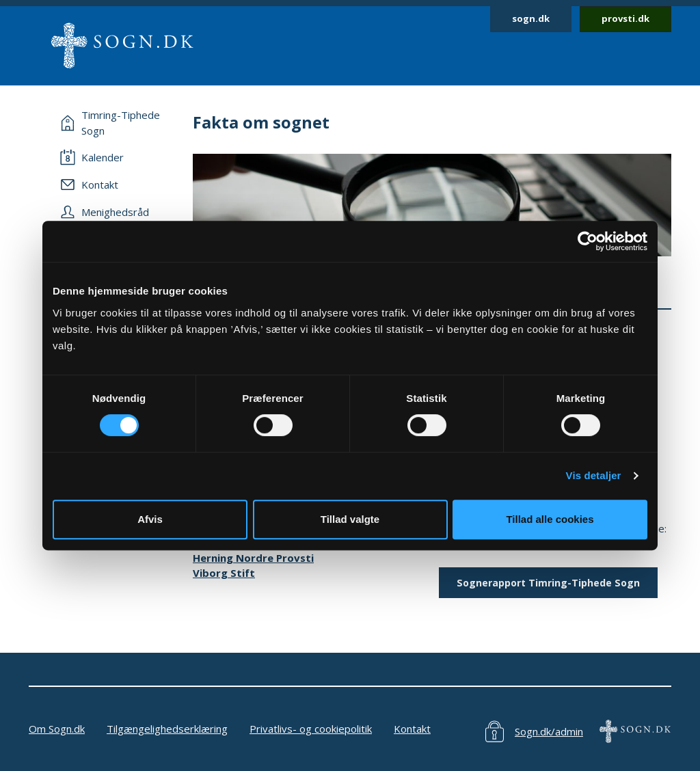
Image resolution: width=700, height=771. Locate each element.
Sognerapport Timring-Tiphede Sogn (548, 583)
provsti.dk (625, 18)
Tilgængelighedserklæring (167, 729)
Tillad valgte (350, 519)
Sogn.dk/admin (549, 731)
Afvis (150, 519)
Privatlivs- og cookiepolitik (311, 729)
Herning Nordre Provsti (253, 558)
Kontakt (412, 729)
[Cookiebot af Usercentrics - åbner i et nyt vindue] (588, 241)
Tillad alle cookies (550, 519)
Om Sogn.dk (57, 729)
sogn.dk (531, 18)
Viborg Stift (224, 573)
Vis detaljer (594, 475)
